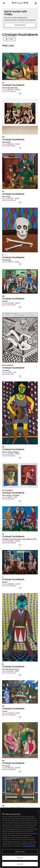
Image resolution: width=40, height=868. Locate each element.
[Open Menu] (5, 3)
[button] (20, 74)
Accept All (20, 864)
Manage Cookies (20, 852)
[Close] (37, 811)
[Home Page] (20, 3)
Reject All (20, 858)
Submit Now (20, 25)
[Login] (36, 3)
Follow (10, 39)
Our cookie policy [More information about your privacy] (29, 846)
